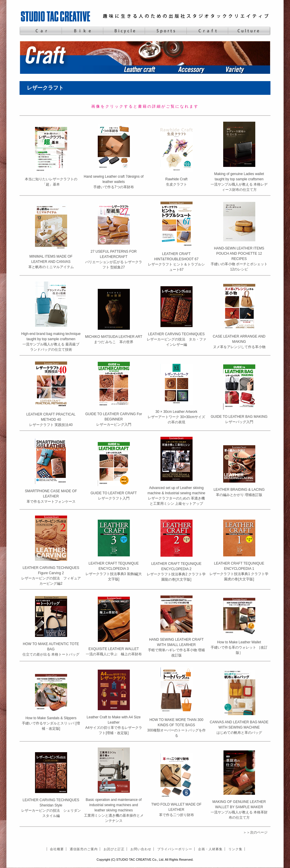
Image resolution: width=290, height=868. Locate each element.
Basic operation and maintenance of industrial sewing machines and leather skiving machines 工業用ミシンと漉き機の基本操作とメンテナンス (114, 810)
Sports (166, 31)
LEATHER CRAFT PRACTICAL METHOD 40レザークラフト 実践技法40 (51, 420)
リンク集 (235, 849)
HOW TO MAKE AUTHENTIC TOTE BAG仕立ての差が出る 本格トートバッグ (51, 649)
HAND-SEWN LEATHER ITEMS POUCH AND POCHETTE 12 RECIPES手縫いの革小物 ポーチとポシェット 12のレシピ (239, 259)
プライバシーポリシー (175, 849)
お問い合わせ (141, 849)
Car (40, 31)
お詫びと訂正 (114, 849)
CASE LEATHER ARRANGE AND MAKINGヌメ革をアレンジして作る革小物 (239, 342)
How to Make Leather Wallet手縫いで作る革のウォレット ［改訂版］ (239, 647)
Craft (207, 31)
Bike (82, 31)
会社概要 (57, 849)
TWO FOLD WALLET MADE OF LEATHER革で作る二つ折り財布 (176, 810)
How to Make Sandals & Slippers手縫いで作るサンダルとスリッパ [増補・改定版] (51, 723)
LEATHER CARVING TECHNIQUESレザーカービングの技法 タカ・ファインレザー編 (177, 339)
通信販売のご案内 (84, 849)
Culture (249, 31)
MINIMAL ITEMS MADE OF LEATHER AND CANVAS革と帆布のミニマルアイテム (51, 262)
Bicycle (124, 31)
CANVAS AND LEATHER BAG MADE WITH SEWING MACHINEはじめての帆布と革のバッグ (239, 727)
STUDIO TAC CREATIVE (56, 16)
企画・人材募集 (210, 849)
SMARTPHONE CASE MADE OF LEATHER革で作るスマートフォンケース (51, 496)
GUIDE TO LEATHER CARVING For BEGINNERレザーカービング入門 (113, 419)
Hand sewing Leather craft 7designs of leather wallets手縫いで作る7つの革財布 (114, 182)
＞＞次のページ (255, 832)
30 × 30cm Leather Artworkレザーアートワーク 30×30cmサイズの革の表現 (176, 417)
